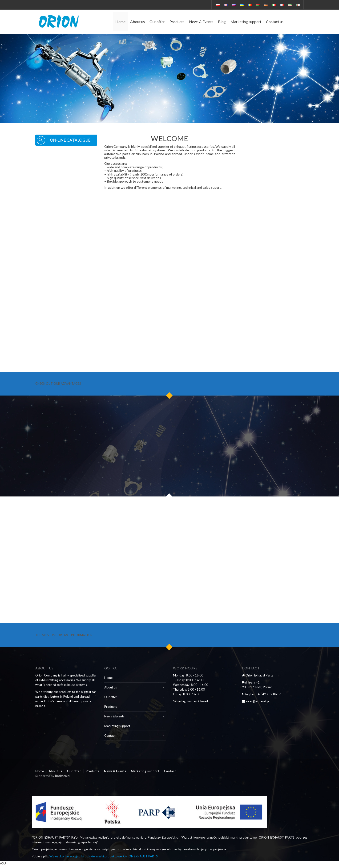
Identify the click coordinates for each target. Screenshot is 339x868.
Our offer (157, 22)
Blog (222, 22)
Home (120, 22)
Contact (110, 736)
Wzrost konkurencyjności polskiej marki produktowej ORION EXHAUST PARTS (104, 856)
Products (177, 22)
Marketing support (246, 22)
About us (137, 22)
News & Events (201, 22)
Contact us (275, 22)
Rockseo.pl (63, 776)
